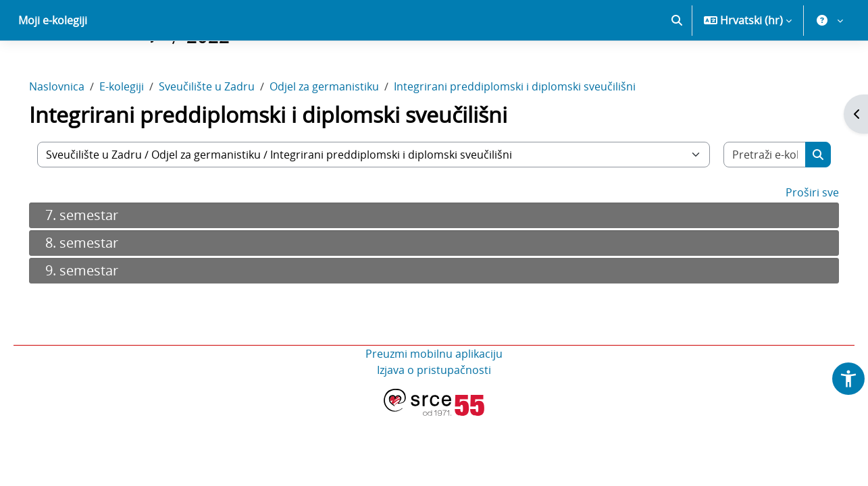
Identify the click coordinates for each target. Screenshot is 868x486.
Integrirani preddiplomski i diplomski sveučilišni (534, 134)
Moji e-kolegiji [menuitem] (53, 67)
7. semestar (101, 262)
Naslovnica (76, 134)
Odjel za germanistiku (343, 134)
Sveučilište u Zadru (226, 134)
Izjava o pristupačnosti (434, 417)
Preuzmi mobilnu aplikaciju (434, 401)
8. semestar (101, 290)
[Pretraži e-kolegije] (748, 202)
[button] (677, 67)
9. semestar (101, 318)
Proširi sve (793, 240)
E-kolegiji (141, 134)
